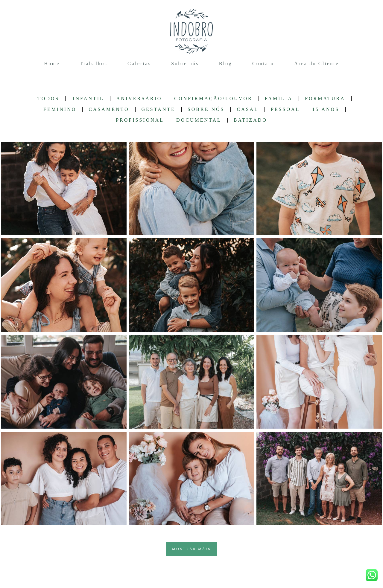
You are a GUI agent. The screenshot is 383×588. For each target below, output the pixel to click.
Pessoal (285, 109)
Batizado (250, 120)
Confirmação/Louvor (213, 99)
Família (279, 99)
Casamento (109, 109)
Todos (48, 99)
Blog (226, 64)
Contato (263, 64)
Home (52, 64)
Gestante (158, 109)
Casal (247, 109)
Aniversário (139, 99)
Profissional (140, 120)
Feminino (60, 109)
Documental (199, 120)
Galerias (139, 64)
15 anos (326, 109)
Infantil (88, 99)
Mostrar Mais (192, 549)
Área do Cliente (316, 64)
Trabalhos (94, 64)
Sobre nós (185, 64)
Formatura (325, 99)
